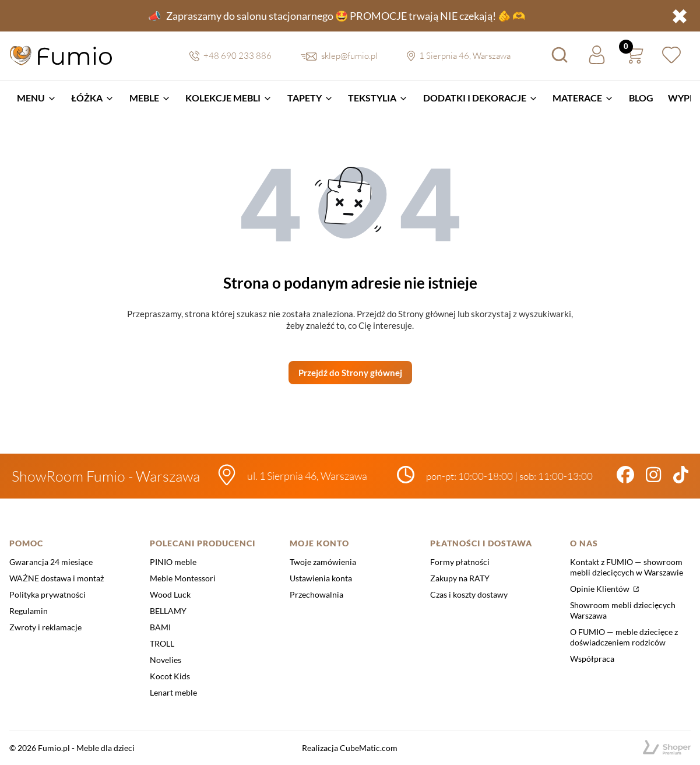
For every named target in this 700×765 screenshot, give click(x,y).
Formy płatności (460, 562)
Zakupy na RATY (460, 578)
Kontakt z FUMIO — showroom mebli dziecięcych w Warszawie (627, 567)
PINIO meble (173, 562)
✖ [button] (680, 16)
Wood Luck (170, 594)
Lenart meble (173, 692)
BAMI (160, 627)
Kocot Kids (170, 676)
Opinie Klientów (601, 589)
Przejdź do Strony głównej (350, 373)
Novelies (166, 660)
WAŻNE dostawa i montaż (57, 578)
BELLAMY (168, 611)
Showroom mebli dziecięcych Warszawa (623, 610)
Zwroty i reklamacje (45, 627)
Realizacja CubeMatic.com (350, 748)
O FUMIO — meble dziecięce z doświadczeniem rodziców (624, 637)
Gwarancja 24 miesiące (51, 562)
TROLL (162, 643)
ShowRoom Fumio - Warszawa (106, 476)
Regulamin (29, 611)
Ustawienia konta (321, 578)
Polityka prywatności (48, 594)
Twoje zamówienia (323, 562)
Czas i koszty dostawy (469, 594)
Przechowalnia (316, 594)
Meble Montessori (183, 578)
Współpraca (592, 659)
